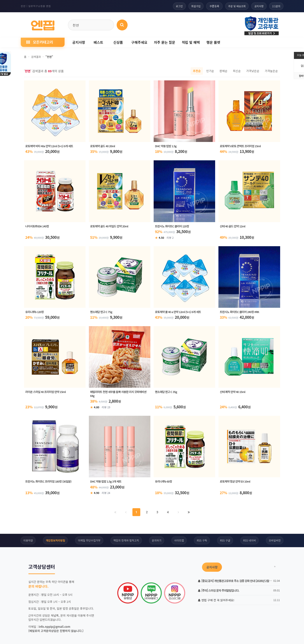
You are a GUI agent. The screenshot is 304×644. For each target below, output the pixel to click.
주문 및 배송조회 (234, 6)
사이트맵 (179, 541)
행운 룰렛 (213, 42)
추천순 (197, 71)
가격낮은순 (253, 71)
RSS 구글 (225, 541)
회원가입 (192, 6)
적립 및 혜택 (191, 42)
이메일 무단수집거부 (89, 541)
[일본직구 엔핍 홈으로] (43, 24)
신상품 (118, 42)
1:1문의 (276, 6)
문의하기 (156, 541)
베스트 (98, 42)
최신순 (237, 71)
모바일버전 (275, 541)
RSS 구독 (202, 541)
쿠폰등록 (211, 6)
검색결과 (36, 57)
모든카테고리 (40, 42)
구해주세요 (139, 42)
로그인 (175, 6)
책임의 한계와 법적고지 (126, 541)
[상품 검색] (122, 25)
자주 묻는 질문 (164, 42)
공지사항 (258, 6)
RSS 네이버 (250, 541)
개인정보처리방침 (55, 541)
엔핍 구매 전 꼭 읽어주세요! (216, 601)
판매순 (223, 71)
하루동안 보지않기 (41, 632)
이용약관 (28, 541)
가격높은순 (271, 71)
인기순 (210, 71)
